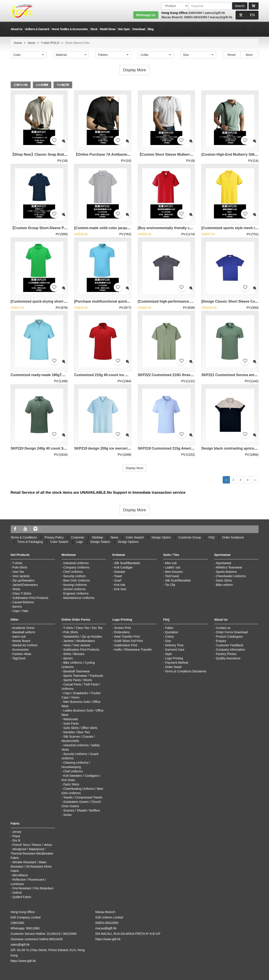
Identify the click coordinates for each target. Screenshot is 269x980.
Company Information (231, 650)
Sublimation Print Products (30, 598)
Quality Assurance (228, 658)
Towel (118, 576)
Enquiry (221, 641)
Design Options (128, 542)
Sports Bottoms (226, 572)
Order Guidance (233, 537)
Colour (170, 637)
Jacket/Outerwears (25, 585)
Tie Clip (170, 585)
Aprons (17, 607)
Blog (151, 29)
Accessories (20, 650)
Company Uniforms (76, 567)
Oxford (17, 893)
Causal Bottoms (23, 602)
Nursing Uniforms (75, 585)
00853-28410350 (195, 17)
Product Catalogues (229, 637)
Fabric (169, 628)
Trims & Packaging (30, 542)
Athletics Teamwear (229, 567)
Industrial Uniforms (76, 563)
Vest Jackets (21, 576)
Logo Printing (174, 658)
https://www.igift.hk (23, 961)
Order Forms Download (232, 632)
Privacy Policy (54, 537)
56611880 (33, 928)
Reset (231, 55)
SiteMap (97, 537)
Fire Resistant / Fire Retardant (33, 888)
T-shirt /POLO (50, 43)
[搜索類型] (175, 6)
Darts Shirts (224, 580)
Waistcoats (71, 719)
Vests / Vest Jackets (77, 645)
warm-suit (19, 637)
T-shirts (17, 563)
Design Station (100, 542)
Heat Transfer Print (127, 637)
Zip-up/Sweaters (23, 580)
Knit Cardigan (123, 567)
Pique (16, 836)
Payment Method (177, 663)
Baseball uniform (24, 632)
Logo (79, 542)
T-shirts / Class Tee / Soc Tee (83, 628)
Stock (94, 29)
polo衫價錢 (42, 85)
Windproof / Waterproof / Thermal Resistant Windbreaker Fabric (32, 853)
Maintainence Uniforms (79, 598)
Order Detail (173, 667)
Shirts (16, 589)
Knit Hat (120, 585)
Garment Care (175, 650)
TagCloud (19, 658)
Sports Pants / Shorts (78, 680)
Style (168, 654)
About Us (17, 29)
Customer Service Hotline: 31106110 (36, 934)
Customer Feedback (230, 645)
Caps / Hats (20, 611)
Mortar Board (21, 641)
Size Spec (124, 29)
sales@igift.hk (215, 13)
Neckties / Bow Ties (77, 732)
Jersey (17, 832)
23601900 (195, 13)
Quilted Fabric (22, 897)
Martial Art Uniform (25, 645)
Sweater (120, 572)
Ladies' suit (173, 567)
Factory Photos (226, 654)
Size (168, 641)
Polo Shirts (71, 632)
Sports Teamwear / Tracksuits (83, 676)
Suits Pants (71, 723)
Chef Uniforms (73, 572)
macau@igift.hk (221, 17)
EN (252, 15)
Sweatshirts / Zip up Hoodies (83, 637)
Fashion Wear (22, 654)
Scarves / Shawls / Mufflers (82, 810)
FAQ (212, 537)
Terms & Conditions (24, 537)
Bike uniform (224, 585)
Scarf (118, 580)
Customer (78, 537)
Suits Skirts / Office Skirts (80, 728)
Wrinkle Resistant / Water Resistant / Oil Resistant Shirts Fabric (31, 867)
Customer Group (190, 537)
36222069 (70, 934)
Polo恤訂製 (63, 85)
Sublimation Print (126, 645)
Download (139, 29)
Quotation (172, 632)
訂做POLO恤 (21, 85)
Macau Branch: (172, 17)
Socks (67, 815)
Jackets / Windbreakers (79, 641)
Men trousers (174, 572)
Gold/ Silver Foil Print (128, 641)
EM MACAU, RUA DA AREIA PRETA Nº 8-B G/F (128, 934)
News (114, 537)
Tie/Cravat (172, 576)
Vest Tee (18, 572)
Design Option (161, 537)
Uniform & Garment (37, 29)
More (249, 55)
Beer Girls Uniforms (77, 580)
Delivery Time (174, 645)
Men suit (171, 563)
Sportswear (224, 563)
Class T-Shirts (22, 593)
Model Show (108, 29)
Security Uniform (74, 576)
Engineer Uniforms (76, 593)
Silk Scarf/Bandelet (127, 563)
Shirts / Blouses (74, 654)
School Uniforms (74, 589)
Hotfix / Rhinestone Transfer (133, 650)
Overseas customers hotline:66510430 (37, 939)
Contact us (223, 628)
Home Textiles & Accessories (70, 29)
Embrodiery (122, 632)
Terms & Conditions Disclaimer (186, 671)
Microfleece (20, 875)
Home (18, 43)
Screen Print (123, 628)
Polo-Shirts (20, 567)
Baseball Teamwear (77, 671)
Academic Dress (23, 628)
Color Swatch (135, 537)
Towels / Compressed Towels (83, 797)
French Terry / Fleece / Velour (32, 845)
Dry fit (16, 840)
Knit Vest (120, 589)
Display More (135, 468)
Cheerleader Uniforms (231, 576)
